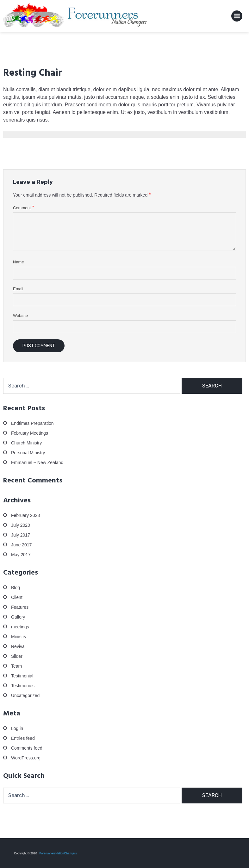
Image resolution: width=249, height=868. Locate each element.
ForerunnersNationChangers (57, 853)
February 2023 (25, 515)
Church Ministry (26, 443)
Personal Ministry (28, 453)
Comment (24, 208)
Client (17, 597)
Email (18, 289)
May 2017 (21, 555)
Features (20, 607)
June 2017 (21, 545)
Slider (17, 656)
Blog (16, 588)
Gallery (18, 617)
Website (20, 315)
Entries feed (23, 738)
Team (16, 666)
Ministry (19, 637)
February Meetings (30, 433)
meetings (20, 627)
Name (19, 262)
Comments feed (27, 748)
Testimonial (22, 676)
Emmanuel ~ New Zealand (37, 462)
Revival (18, 646)
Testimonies (23, 686)
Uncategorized (25, 695)
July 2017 (21, 535)
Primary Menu (237, 17)
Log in (17, 728)
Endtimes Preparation (32, 423)
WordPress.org (26, 758)
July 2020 (21, 525)
